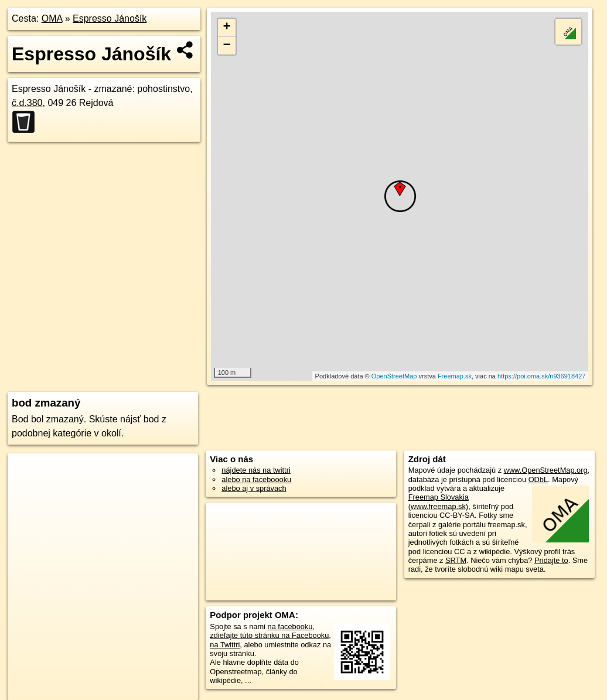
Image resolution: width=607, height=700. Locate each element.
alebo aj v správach (254, 488)
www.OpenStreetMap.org (546, 470)
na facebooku (290, 626)
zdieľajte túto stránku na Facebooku (269, 635)
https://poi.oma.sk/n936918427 (541, 376)
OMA (52, 18)
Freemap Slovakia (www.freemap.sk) (439, 501)
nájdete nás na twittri (256, 470)
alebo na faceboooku (256, 479)
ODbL (538, 479)
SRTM (456, 560)
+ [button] (227, 28)
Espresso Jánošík (110, 18)
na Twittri (225, 645)
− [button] (227, 46)
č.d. (27, 103)
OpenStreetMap (394, 376)
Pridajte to (551, 560)
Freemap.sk (455, 376)
